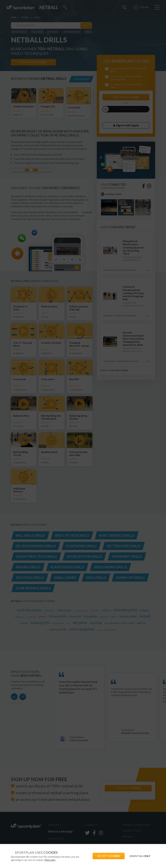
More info (50, 860)
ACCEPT (109, 856)
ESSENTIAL (140, 856)
